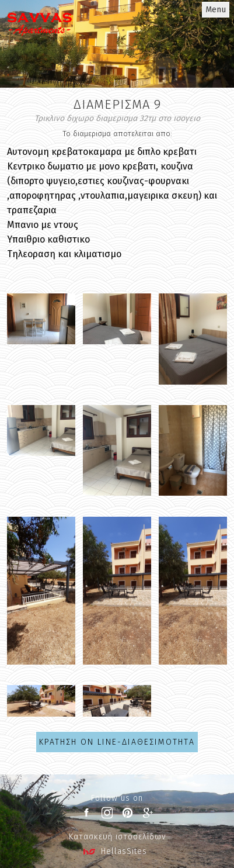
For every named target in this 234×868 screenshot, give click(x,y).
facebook (86, 813)
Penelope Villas (40, 38)
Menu (216, 10)
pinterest (127, 813)
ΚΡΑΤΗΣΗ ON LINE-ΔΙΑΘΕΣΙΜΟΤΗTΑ (117, 742)
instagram (107, 813)
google (148, 813)
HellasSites (124, 851)
